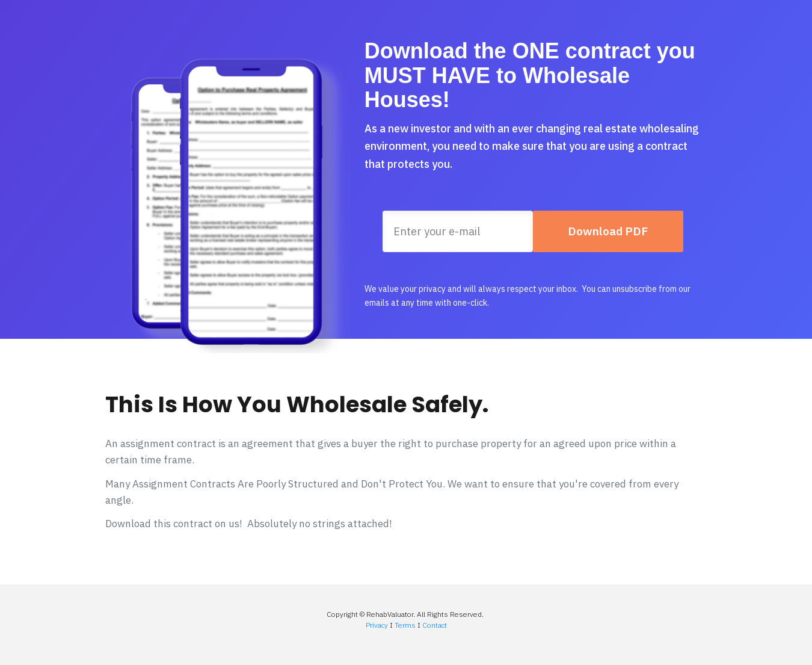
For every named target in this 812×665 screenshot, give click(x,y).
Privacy (377, 625)
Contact (435, 625)
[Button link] (608, 231)
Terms (405, 625)
